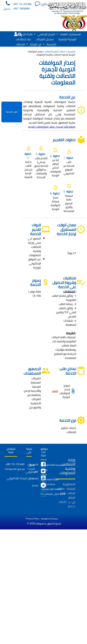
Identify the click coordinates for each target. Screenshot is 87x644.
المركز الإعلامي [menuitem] (48, 34)
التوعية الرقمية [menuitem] (68, 39)
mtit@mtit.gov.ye (15, 470)
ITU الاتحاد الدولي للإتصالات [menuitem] (43, 494)
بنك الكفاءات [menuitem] (23, 39)
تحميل (55, 391)
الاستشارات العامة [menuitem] (70, 34)
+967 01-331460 (22, 4)
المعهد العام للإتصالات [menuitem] (43, 489)
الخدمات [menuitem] (22, 44)
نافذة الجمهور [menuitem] (26, 34)
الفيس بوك (33, 464)
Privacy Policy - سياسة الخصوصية (42, 519)
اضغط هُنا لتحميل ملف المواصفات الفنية (52, 127)
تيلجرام (35, 485)
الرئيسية (71, 51)
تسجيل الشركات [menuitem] (45, 39)
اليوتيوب (35, 478)
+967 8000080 (21, 9)
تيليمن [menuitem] (43, 474)
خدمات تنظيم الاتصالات (55, 51)
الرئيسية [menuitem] (51, 44)
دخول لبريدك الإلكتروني (20, 478)
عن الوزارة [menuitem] (37, 44)
